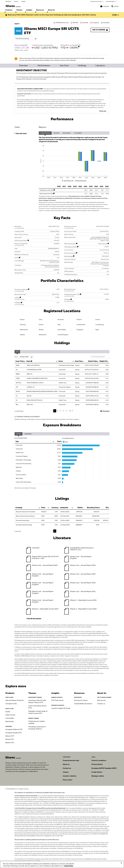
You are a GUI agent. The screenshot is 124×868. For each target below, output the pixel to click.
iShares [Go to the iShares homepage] (16, 2)
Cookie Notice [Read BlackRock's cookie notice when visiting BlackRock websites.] (97, 772)
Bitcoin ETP (10, 736)
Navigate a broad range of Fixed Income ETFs (38, 712)
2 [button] (58, 411)
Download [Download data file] (106, 23)
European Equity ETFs (14, 733)
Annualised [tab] (67, 133)
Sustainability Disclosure (83, 704)
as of (24, 357)
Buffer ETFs (10, 743)
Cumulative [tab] (78, 133)
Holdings (82, 66)
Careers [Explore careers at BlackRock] (66, 772)
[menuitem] (9, 10)
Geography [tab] (28, 434)
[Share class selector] (26, 38)
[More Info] (79, 47)
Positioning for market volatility (36, 722)
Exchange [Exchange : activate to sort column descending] (19, 508)
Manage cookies (98, 776)
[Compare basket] (105, 6)
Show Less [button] (103, 111)
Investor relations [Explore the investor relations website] (70, 776)
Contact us (101, 704)
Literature (100, 66)
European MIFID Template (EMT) (104, 768)
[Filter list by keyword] (100, 357)
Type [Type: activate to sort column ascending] (17, 441)
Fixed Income (10, 715)
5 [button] (66, 411)
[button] (112, 6)
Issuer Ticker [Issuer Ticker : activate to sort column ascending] (20, 361)
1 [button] (55, 411)
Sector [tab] (19, 434)
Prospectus (96, 23)
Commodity (10, 718)
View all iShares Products (15, 700)
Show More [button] (106, 411)
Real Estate (10, 722)
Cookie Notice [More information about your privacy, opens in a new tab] (68, 867)
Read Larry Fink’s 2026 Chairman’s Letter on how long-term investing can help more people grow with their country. (52, 15)
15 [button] (70, 411)
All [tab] (17, 352)
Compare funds (11, 704)
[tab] (26, 133)
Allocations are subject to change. (25, 488)
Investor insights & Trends (61, 708)
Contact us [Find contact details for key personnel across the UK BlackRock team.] (67, 768)
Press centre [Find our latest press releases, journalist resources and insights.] (68, 780)
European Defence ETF (14, 730)
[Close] (121, 864)
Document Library (81, 700)
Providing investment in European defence (37, 728)
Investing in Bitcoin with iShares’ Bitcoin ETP (37, 702)
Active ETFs (10, 739)
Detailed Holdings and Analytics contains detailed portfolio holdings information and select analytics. (47, 419)
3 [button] (61, 411)
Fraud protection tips (71, 761)
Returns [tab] (42, 127)
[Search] (115, 6)
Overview (23, 66)
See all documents (34, 619)
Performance (44, 66)
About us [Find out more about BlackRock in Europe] (66, 764)
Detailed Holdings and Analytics (28, 417)
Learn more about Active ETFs (37, 707)
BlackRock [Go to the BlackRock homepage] (8, 2)
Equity (8, 712)
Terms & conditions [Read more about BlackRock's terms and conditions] (99, 761)
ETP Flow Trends (57, 700)
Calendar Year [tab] (45, 133)
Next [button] (72, 411)
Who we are (101, 700)
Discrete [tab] (56, 133)
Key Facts (64, 66)
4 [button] (64, 411)
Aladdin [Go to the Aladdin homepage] (23, 2)
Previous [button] (53, 411)
